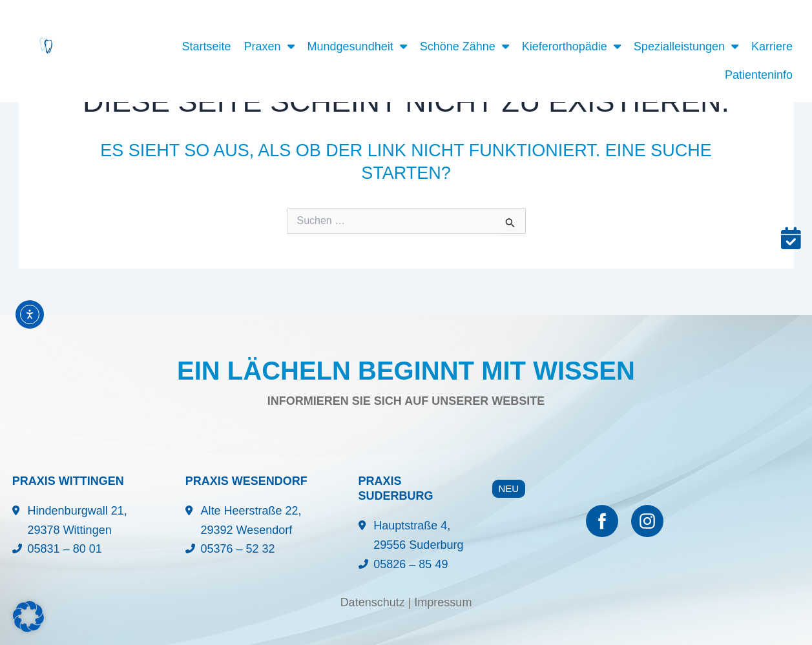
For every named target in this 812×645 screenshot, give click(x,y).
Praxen (269, 46)
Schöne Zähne (464, 46)
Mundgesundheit (357, 46)
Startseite (206, 46)
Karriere (772, 46)
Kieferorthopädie (571, 46)
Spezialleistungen (686, 46)
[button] (28, 617)
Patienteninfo (759, 75)
